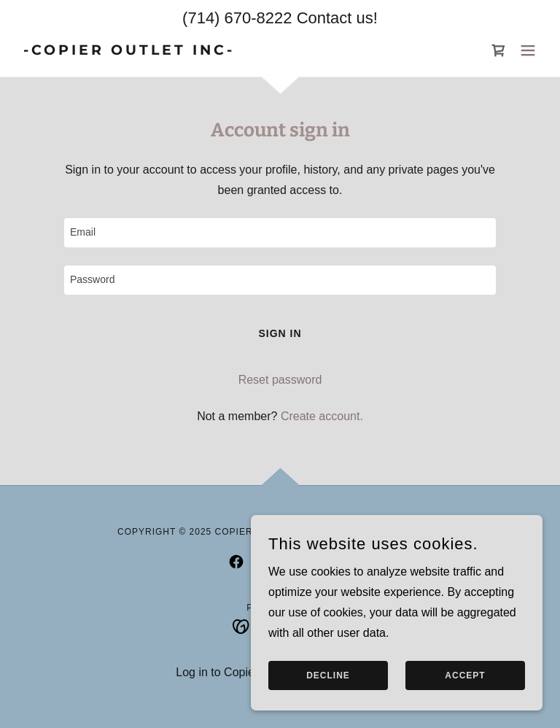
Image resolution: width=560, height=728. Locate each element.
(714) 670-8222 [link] (237, 18)
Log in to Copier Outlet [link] (234, 672)
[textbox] (280, 233)
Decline (328, 675)
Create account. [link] (322, 416)
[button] (528, 50)
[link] (126, 51)
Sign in (280, 333)
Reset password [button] (280, 380)
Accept (465, 675)
